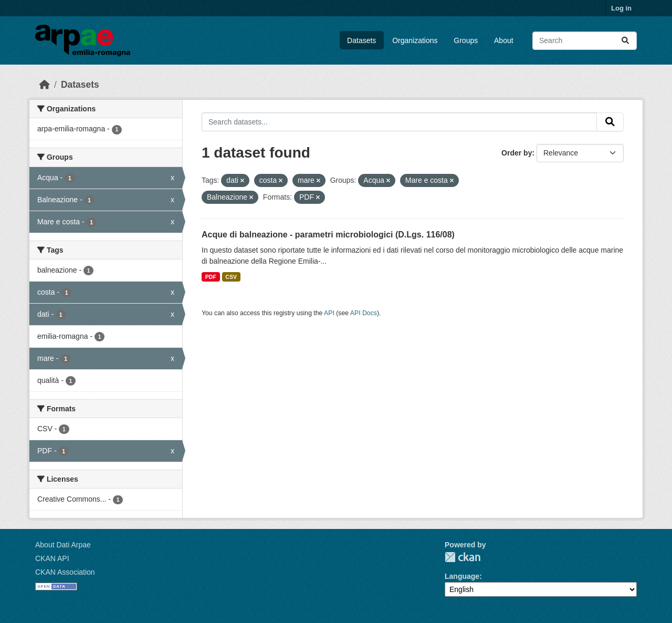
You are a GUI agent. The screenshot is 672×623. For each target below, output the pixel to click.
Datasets (361, 40)
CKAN (463, 557)
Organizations (415, 40)
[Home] (45, 85)
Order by (517, 153)
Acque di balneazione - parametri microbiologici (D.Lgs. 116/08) (328, 235)
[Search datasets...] (585, 41)
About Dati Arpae (63, 545)
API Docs (364, 313)
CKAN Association (65, 572)
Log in (621, 8)
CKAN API (52, 558)
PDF (211, 277)
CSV (231, 277)
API (329, 313)
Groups (466, 40)
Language (462, 576)
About (504, 40)
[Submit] (625, 41)
